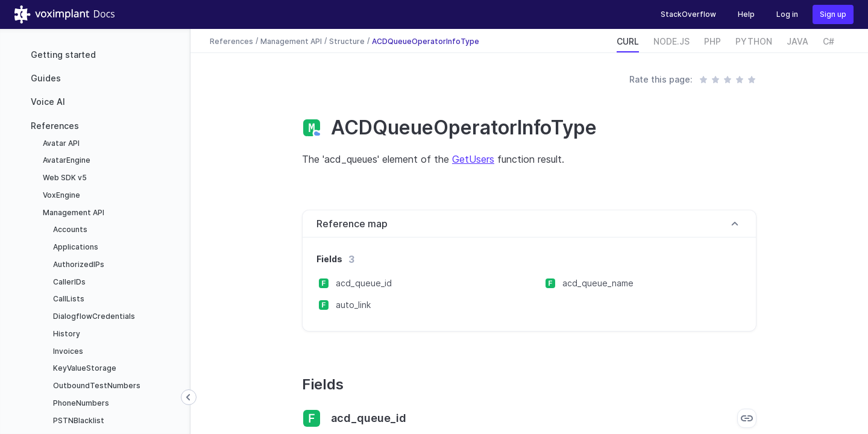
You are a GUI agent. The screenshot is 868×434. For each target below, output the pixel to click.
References (55, 126)
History (66, 334)
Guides (46, 78)
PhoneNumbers (80, 403)
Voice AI (48, 102)
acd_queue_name (598, 283)
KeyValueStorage (84, 368)
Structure (347, 41)
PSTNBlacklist (78, 420)
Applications (75, 247)
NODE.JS (671, 41)
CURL (628, 41)
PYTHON (754, 41)
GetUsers (473, 159)
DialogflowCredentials (93, 316)
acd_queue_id (364, 283)
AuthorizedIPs (78, 264)
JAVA (797, 41)
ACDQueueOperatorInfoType (426, 41)
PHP (712, 41)
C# (829, 41)
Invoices (67, 351)
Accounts (69, 229)
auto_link (353, 305)
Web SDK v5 (64, 178)
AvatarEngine (66, 160)
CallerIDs (68, 282)
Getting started (63, 55)
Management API (73, 212)
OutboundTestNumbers (96, 385)
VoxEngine (61, 195)
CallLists (68, 299)
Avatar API (60, 143)
